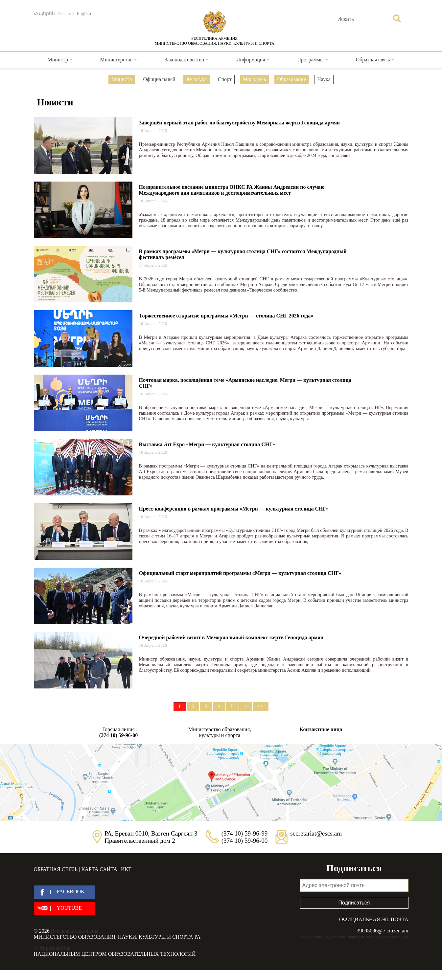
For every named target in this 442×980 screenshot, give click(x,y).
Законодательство (187, 60)
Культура (196, 79)
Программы (313, 60)
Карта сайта (99, 869)
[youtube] (64, 909)
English (84, 13)
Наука (324, 79)
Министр (60, 60)
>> (261, 706)
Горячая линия (119, 732)
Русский (66, 13)
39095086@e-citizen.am (382, 931)
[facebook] (64, 892)
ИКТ (126, 869)
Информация (253, 60)
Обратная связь (375, 60)
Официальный (159, 79)
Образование (292, 79)
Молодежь (255, 79)
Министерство (119, 60)
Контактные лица (321, 729)
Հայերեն (44, 13)
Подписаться (354, 903)
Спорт (225, 79)
